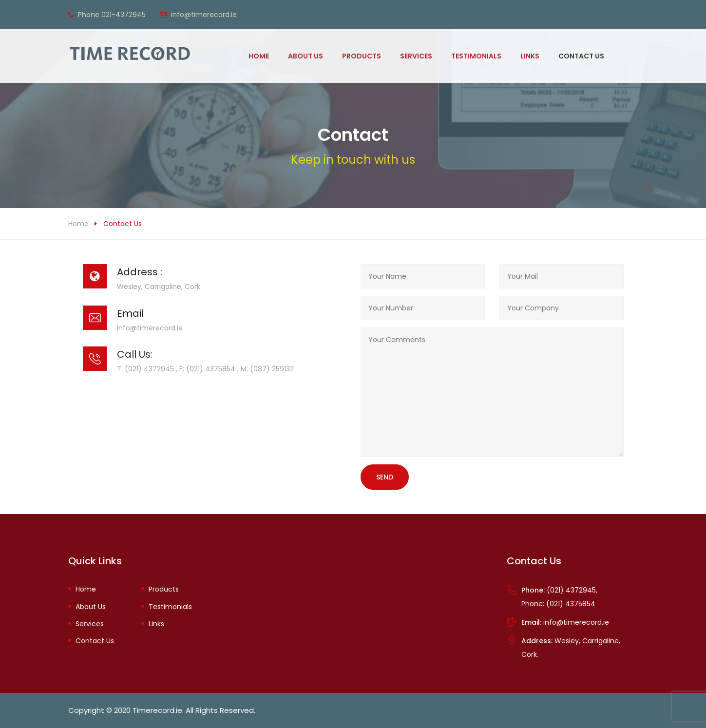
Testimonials (476, 56)
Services (416, 56)
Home (259, 56)
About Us (305, 56)
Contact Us (581, 56)
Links (530, 56)
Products (362, 56)
